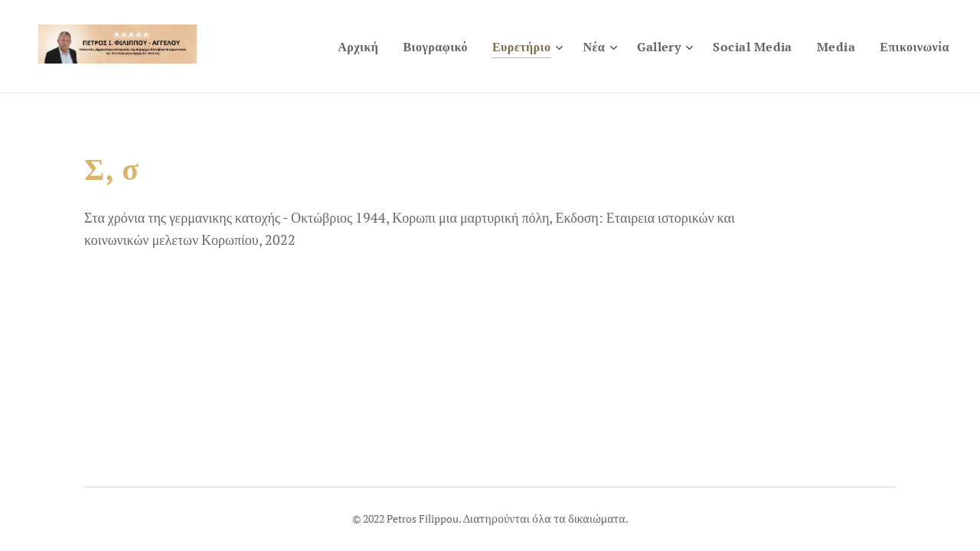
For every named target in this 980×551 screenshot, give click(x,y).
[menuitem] (326, 47)
